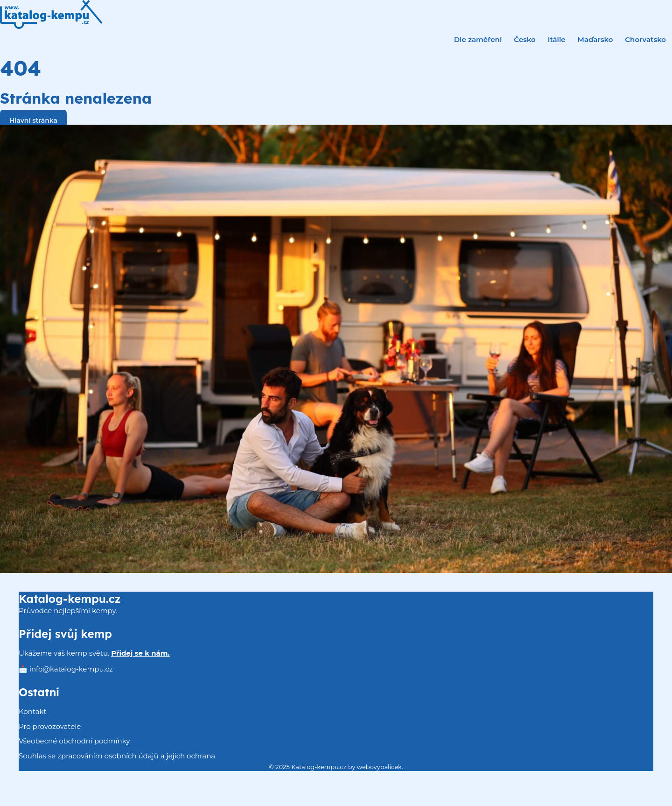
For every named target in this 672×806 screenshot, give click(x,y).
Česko (525, 39)
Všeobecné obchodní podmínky (74, 741)
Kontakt (33, 711)
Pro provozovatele (50, 726)
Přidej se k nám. (140, 653)
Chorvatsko (645, 39)
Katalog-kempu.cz (70, 599)
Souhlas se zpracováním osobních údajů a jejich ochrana (117, 756)
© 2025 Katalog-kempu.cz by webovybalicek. (336, 767)
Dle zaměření (478, 39)
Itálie (557, 39)
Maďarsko (595, 39)
